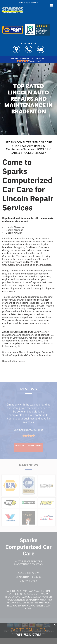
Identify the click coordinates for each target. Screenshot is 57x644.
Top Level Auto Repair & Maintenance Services (25, 148)
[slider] (22, 61)
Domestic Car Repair (14, 361)
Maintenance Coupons (28, 568)
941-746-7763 (28, 585)
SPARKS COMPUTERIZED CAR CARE (29, 142)
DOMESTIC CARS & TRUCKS (31, 151)
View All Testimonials (28, 450)
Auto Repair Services (28, 565)
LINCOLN (41, 153)
